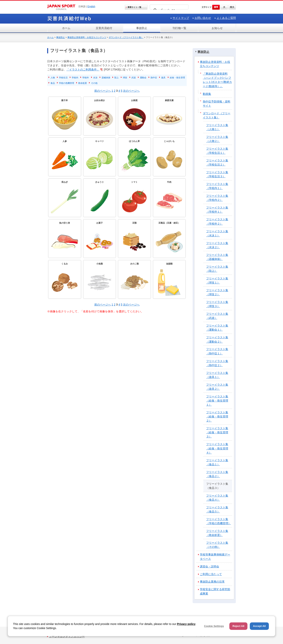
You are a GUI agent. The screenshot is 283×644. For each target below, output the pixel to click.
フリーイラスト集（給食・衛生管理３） (217, 432)
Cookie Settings (214, 626)
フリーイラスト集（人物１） (217, 127)
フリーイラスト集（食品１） (217, 462)
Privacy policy (186, 624)
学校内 (75, 78)
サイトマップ (181, 18)
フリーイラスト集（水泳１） (217, 233)
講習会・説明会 (209, 566)
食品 (53, 83)
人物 (53, 78)
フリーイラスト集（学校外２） (217, 221)
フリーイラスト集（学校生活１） (217, 151)
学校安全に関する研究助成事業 (215, 591)
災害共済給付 (104, 28)
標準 (216, 7)
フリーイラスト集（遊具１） (217, 375)
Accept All (259, 626)
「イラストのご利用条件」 (83, 70)
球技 (125, 78)
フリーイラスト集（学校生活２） (217, 162)
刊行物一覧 (179, 28)
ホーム (66, 28)
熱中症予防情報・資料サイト (217, 104)
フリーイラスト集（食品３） (217, 486)
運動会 (143, 78)
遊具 (163, 78)
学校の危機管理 (67, 83)
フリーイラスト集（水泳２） (217, 245)
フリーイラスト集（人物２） (217, 139)
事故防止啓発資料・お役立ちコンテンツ (87, 37)
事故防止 (142, 28)
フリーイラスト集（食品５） (217, 509)
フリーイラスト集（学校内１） (217, 186)
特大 (232, 7)
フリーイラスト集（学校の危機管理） (219, 521)
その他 (94, 83)
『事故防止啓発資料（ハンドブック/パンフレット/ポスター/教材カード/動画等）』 (217, 80)
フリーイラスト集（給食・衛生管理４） (217, 448)
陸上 (117, 78)
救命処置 (83, 83)
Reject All (238, 626)
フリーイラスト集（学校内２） (217, 198)
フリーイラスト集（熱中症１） (217, 351)
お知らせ (217, 28)
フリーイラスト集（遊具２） (217, 387)
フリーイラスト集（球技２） (217, 292)
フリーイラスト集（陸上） (217, 269)
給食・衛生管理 (177, 78)
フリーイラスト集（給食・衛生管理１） (217, 401)
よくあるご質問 (226, 18)
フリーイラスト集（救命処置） (217, 533)
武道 (134, 78)
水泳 (95, 78)
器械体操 (106, 78)
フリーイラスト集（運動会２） (217, 339)
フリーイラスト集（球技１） (217, 280)
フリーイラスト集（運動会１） (217, 328)
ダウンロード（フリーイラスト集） (126, 37)
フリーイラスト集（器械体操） (217, 257)
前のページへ (103, 91)
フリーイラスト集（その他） (217, 545)
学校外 (86, 78)
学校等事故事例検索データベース (215, 557)
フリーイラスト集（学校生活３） (217, 174)
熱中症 (154, 78)
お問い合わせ (203, 18)
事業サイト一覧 (134, 7)
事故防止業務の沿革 (212, 582)
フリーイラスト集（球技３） (217, 304)
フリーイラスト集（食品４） (217, 498)
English (91, 6)
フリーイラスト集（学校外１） (217, 210)
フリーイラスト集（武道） (217, 316)
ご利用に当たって (211, 574)
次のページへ (131, 91)
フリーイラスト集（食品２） (217, 474)
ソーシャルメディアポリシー (67, 636)
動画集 (207, 94)
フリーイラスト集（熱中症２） (217, 363)
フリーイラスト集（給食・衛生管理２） (217, 416)
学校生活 (63, 78)
